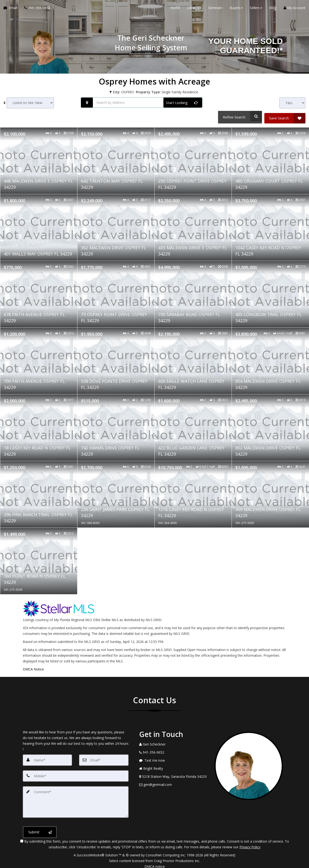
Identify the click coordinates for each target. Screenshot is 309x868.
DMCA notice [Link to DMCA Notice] (155, 863)
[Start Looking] (183, 103)
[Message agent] (173, 758)
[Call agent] (35, 9)
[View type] (292, 103)
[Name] (48, 758)
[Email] (104, 758)
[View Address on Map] (173, 774)
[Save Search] (285, 116)
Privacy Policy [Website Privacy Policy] (250, 843)
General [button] (215, 9)
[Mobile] (76, 774)
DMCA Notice (33, 667)
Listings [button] (194, 9)
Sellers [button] (256, 9)
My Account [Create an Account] (295, 9)
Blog (273, 9)
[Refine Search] (239, 116)
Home (175, 9)
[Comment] (76, 799)
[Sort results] (30, 103)
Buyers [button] (236, 9)
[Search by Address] (142, 103)
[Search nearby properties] (87, 103)
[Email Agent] (12, 9)
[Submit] (40, 828)
